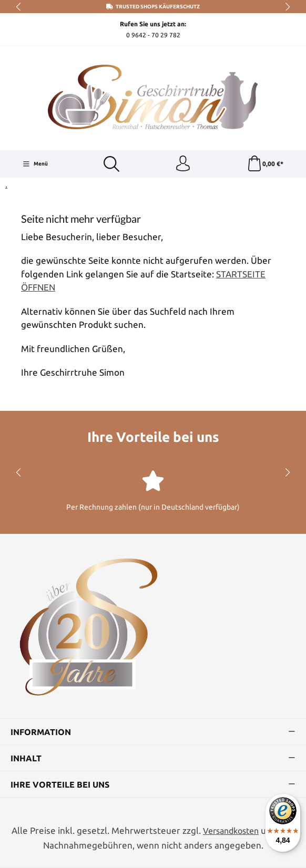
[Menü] (35, 164)
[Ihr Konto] (183, 164)
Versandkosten (231, 831)
